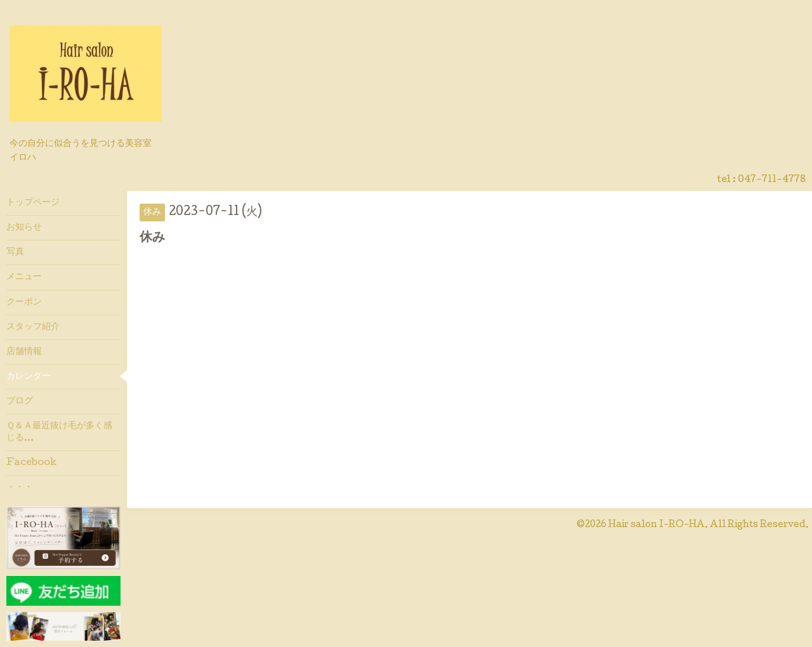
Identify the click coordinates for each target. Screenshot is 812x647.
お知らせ (24, 228)
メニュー (24, 277)
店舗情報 (24, 352)
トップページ (33, 203)
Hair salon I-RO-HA (657, 525)
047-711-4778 (772, 180)
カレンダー (29, 377)
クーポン (24, 303)
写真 (15, 252)
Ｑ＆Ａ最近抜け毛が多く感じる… (59, 432)
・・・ (20, 488)
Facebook (31, 463)
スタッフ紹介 (33, 327)
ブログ (20, 402)
